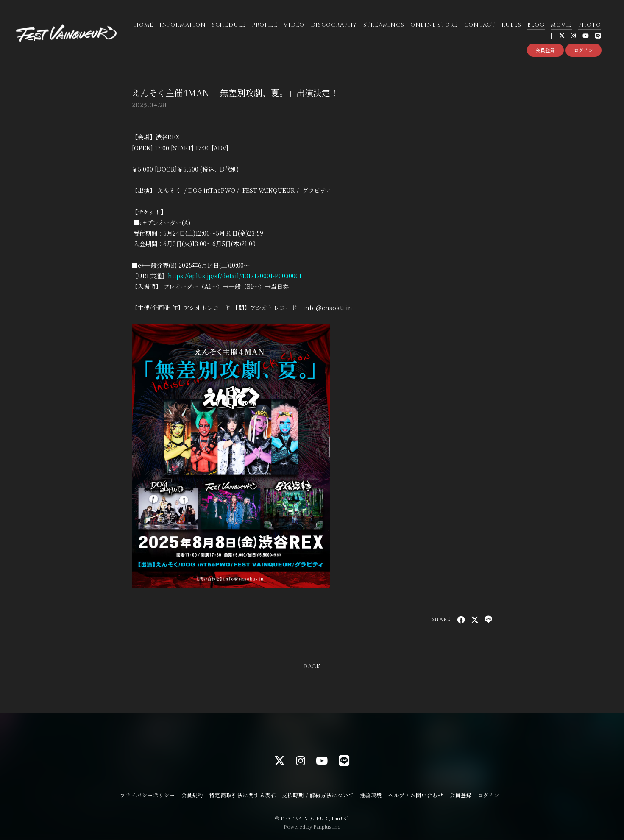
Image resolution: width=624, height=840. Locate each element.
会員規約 (192, 795)
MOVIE (561, 25)
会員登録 (545, 50)
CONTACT (480, 25)
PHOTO (590, 25)
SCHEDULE (229, 25)
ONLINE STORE (434, 25)
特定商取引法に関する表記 (242, 795)
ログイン (584, 50)
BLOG (536, 25)
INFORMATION (183, 25)
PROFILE (265, 25)
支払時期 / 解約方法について (318, 795)
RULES (511, 25)
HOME (143, 25)
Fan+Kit (340, 818)
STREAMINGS (384, 25)
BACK (312, 667)
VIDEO (294, 25)
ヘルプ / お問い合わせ (416, 795)
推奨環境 (371, 795)
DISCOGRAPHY (334, 25)
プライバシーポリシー (148, 795)
